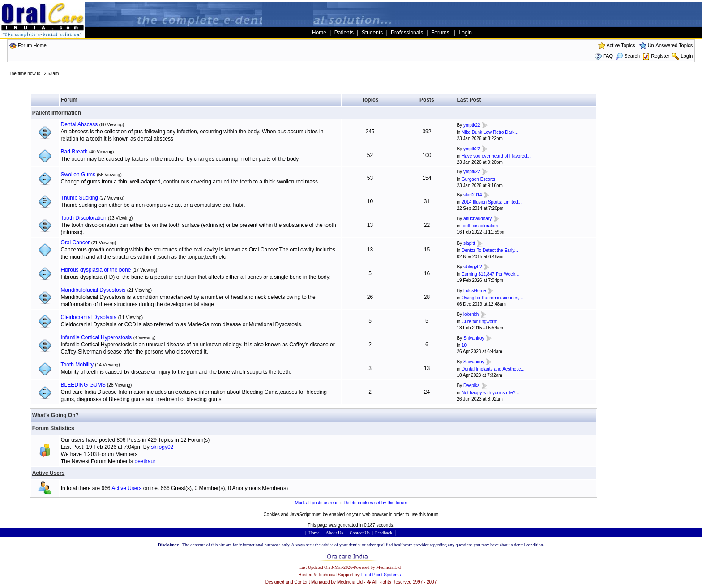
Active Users (49, 473)
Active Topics (621, 45)
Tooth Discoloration (84, 218)
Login (687, 56)
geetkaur (145, 461)
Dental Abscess (79, 124)
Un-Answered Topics (670, 45)
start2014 (473, 195)
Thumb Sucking (79, 198)
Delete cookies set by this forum (376, 503)
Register (660, 56)
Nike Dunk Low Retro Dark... (490, 132)
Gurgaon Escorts (478, 179)
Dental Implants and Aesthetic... (493, 369)
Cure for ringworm (479, 322)
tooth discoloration (480, 226)
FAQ (608, 56)
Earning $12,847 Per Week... (490, 274)
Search (628, 56)
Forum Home (32, 45)
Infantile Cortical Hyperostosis (96, 337)
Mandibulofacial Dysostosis (93, 290)
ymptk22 (472, 125)
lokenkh (471, 314)
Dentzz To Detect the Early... (490, 250)
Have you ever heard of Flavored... (496, 156)
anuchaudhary (477, 219)
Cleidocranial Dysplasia (89, 317)
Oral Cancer (75, 243)
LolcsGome (475, 291)
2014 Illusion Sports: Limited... (492, 202)
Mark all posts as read (317, 503)
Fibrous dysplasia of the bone (96, 270)
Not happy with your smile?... (490, 393)
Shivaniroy (474, 338)
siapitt (469, 243)
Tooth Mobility (77, 365)
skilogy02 (473, 267)
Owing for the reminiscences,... (492, 298)
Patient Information (57, 113)
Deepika (472, 386)
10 (464, 345)
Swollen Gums (78, 175)
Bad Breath (74, 152)
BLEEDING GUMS (83, 385)
